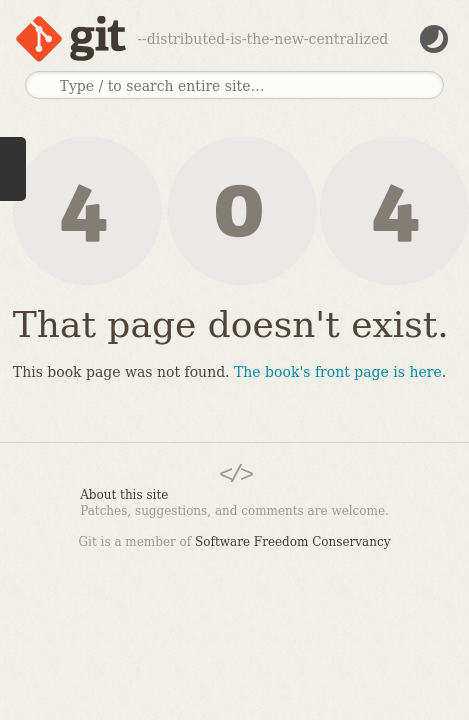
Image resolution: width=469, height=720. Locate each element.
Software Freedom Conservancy (292, 542)
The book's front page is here (338, 372)
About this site (124, 495)
